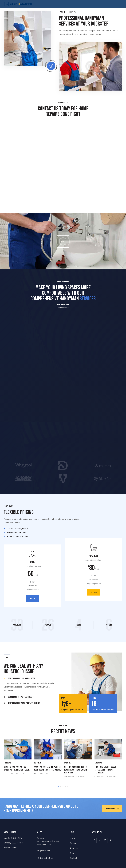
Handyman (7, 762)
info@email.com (43, 850)
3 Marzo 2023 (70, 776)
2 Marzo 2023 (100, 776)
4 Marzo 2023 (39, 776)
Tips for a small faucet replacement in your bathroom (106, 769)
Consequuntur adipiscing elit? (21, 697)
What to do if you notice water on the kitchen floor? (17, 768)
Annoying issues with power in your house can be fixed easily (47, 769)
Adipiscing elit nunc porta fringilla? (24, 703)
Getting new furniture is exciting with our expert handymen (76, 769)
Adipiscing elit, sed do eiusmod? (22, 679)
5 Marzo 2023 (8, 773)
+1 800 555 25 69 (45, 857)
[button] (29, 679)
